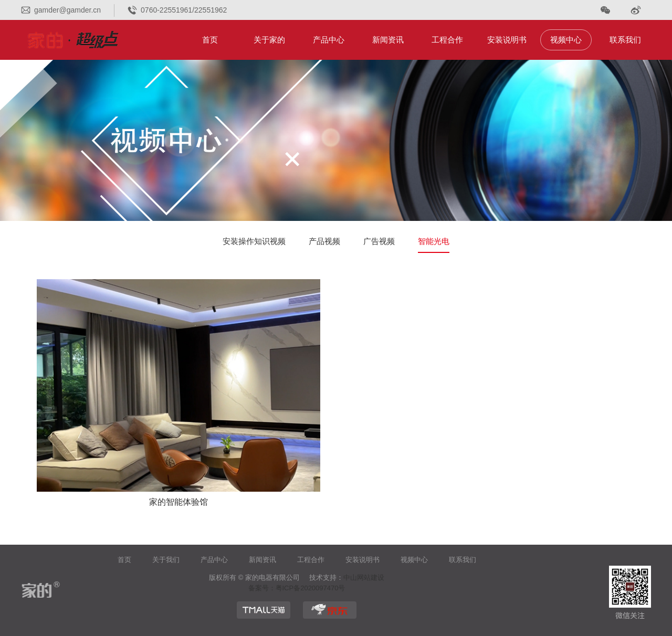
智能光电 (434, 241)
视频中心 (566, 40)
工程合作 (447, 40)
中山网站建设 (364, 577)
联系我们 (625, 40)
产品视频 (324, 241)
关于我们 (166, 560)
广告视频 (379, 241)
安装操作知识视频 (254, 241)
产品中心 (329, 40)
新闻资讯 (388, 40)
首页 (210, 40)
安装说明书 (507, 40)
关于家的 (269, 40)
